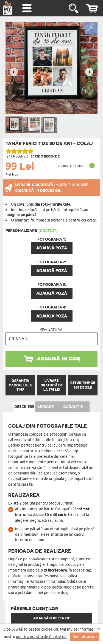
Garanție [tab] (73, 407)
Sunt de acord (85, 637)
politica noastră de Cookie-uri (41, 637)
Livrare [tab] (46, 407)
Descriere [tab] (24, 407)
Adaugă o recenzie (52, 618)
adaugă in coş (59, 358)
